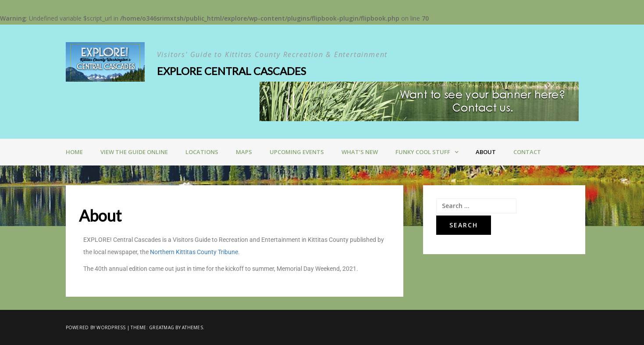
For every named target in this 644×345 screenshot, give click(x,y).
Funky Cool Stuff (423, 152)
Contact (527, 152)
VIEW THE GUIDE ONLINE (134, 152)
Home (74, 152)
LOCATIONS (202, 152)
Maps (244, 152)
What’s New (360, 152)
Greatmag (162, 327)
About (486, 152)
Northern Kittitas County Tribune (194, 252)
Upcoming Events (297, 152)
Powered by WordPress (96, 327)
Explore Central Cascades (231, 71)
